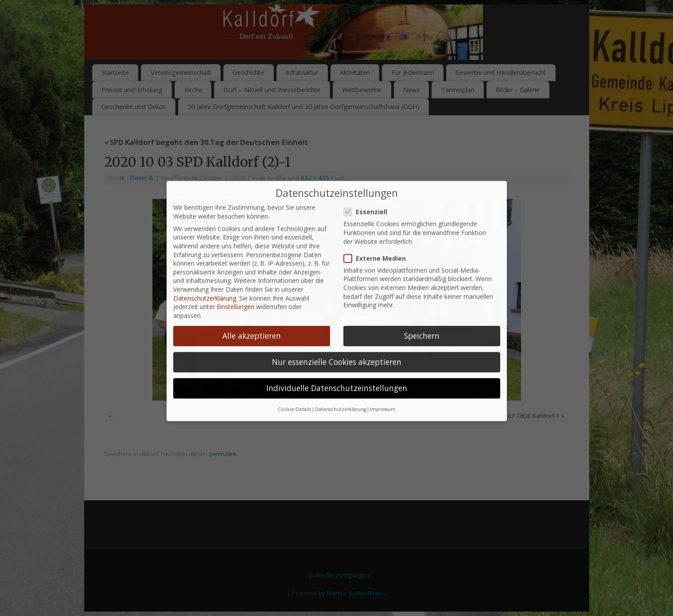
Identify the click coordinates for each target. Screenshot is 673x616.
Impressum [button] (383, 360)
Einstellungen (235, 258)
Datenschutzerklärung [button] (340, 360)
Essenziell (369, 163)
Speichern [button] (422, 286)
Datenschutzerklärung (205, 249)
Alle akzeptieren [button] (252, 286)
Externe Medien (378, 209)
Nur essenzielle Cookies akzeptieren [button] (337, 313)
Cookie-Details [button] (294, 360)
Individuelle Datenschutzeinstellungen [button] (337, 339)
